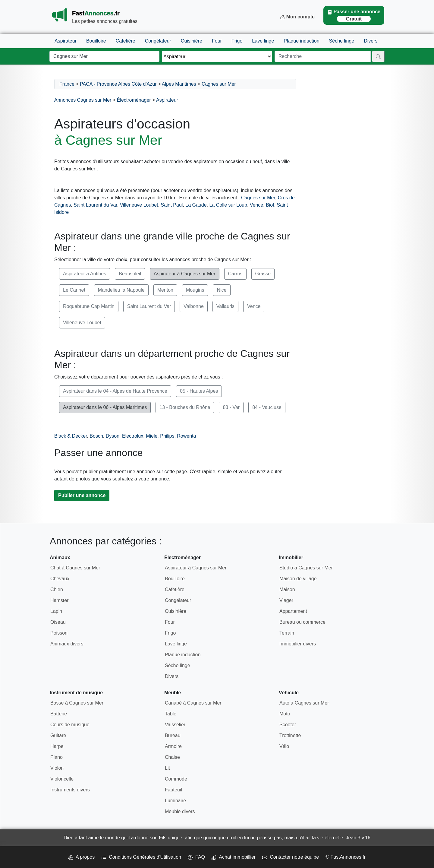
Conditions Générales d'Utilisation (141, 857)
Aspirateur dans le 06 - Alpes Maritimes (105, 407)
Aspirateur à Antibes (85, 274)
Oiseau (58, 622)
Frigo (237, 41)
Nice (222, 290)
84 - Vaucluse (267, 407)
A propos (82, 857)
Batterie (59, 714)
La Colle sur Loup (228, 205)
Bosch (96, 436)
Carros (235, 274)
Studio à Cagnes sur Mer (306, 568)
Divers (371, 41)
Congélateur (158, 41)
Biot (270, 205)
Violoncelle (62, 779)
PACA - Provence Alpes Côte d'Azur (118, 84)
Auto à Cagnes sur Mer (304, 703)
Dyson (113, 436)
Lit (167, 768)
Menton (165, 290)
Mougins (195, 290)
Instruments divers (70, 790)
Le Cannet (74, 290)
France (67, 84)
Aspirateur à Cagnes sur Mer (185, 274)
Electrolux (133, 436)
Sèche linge (342, 41)
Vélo (284, 746)
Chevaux (60, 579)
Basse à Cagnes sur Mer (77, 703)
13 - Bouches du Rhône (185, 407)
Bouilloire (96, 41)
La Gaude (196, 205)
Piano (57, 757)
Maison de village (298, 579)
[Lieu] (104, 56)
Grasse (263, 274)
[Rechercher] (378, 56)
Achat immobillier (234, 857)
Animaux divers (67, 644)
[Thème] (217, 56)
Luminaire (175, 801)
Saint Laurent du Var (95, 205)
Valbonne (193, 306)
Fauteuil (173, 790)
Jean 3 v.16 (358, 838)
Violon (57, 768)
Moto (285, 714)
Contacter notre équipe (291, 857)
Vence (256, 205)
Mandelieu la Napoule (121, 290)
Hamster (59, 600)
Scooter (288, 725)
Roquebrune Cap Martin (89, 306)
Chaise (172, 757)
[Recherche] (323, 56)
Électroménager (134, 100)
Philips (167, 436)
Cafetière (126, 41)
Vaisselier (175, 725)
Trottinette (290, 735)
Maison (287, 589)
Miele (152, 436)
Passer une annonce (354, 16)
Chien (57, 589)
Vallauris (225, 306)
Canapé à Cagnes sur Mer (193, 703)
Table (171, 714)
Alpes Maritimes (179, 84)
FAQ (196, 857)
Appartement (293, 611)
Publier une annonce (82, 495)
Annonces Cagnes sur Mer (83, 100)
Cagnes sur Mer (219, 84)
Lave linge (263, 41)
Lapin (56, 611)
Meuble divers (180, 811)
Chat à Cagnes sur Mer (75, 568)
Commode (176, 779)
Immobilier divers (298, 644)
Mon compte (297, 17)
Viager (286, 600)
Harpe (57, 746)
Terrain (287, 633)
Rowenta (186, 436)
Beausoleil (130, 274)
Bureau (173, 735)
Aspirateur (66, 41)
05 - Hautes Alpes (199, 391)
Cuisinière (192, 41)
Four (217, 41)
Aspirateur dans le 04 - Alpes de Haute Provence (115, 391)
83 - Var (231, 407)
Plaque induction (301, 41)
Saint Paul (172, 205)
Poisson (59, 633)
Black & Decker (71, 436)
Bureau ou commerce (302, 622)
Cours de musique (70, 725)
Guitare (58, 735)
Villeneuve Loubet (139, 205)
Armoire (173, 746)
